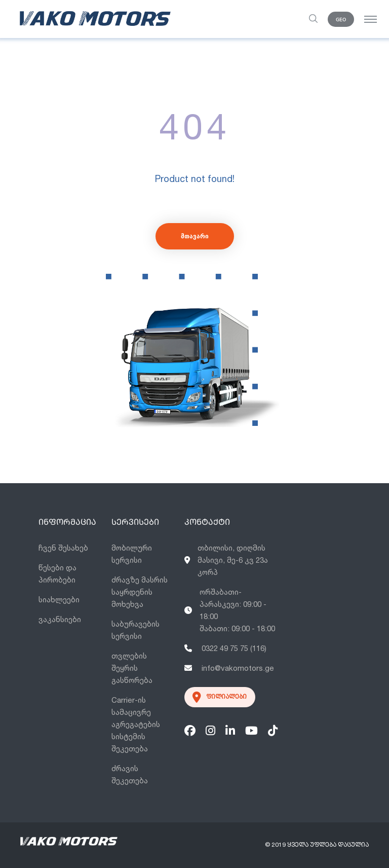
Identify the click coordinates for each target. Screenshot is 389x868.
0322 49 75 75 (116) (225, 648)
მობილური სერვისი (132, 554)
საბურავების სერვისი (135, 630)
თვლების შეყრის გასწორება (132, 668)
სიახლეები (59, 600)
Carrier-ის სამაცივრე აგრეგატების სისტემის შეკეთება (136, 724)
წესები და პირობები (57, 574)
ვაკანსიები (60, 619)
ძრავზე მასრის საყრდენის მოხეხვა (140, 592)
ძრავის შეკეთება (130, 774)
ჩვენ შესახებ (63, 548)
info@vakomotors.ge (229, 668)
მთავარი (195, 236)
